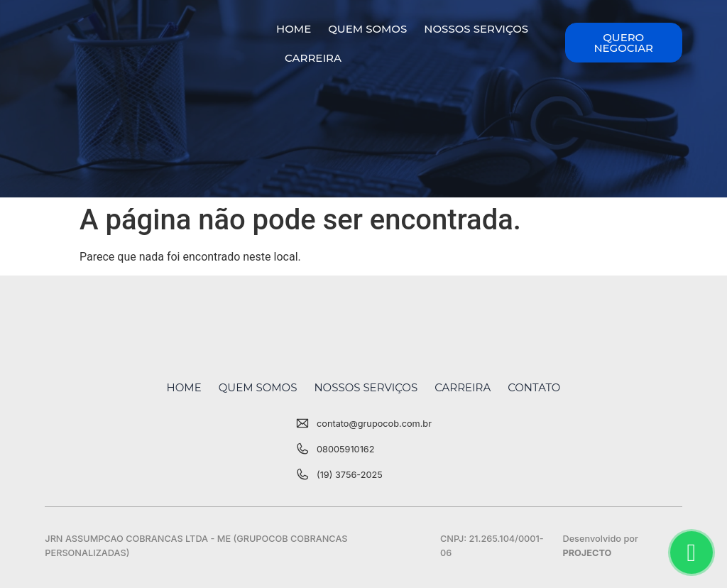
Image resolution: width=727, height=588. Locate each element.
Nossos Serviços (476, 29)
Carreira (313, 58)
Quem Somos (367, 29)
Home (294, 29)
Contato (534, 387)
